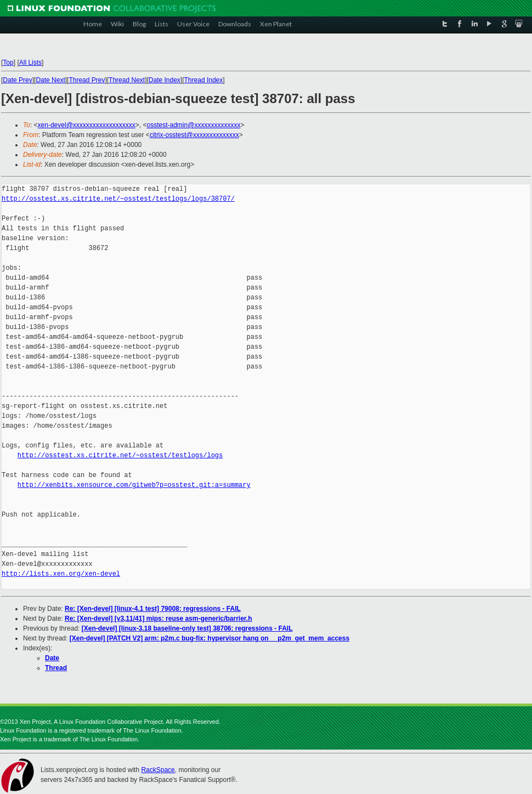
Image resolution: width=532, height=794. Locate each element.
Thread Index (204, 80)
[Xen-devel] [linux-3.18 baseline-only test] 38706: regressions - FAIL (187, 628)
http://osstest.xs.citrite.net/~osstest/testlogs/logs (120, 455)
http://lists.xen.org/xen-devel (61, 574)
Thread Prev (87, 80)
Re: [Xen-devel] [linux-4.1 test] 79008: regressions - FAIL (153, 609)
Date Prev (17, 80)
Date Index (165, 80)
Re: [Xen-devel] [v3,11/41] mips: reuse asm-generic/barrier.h (158, 619)
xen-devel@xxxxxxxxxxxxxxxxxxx (87, 125)
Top (8, 63)
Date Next (50, 80)
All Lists (30, 63)
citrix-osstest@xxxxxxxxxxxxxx (194, 135)
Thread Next (127, 80)
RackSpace (158, 770)
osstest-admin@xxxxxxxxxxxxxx (194, 125)
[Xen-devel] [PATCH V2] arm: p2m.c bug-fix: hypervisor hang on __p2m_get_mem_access (210, 638)
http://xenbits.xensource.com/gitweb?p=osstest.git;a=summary (134, 485)
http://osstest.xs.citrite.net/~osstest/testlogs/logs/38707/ (118, 199)
